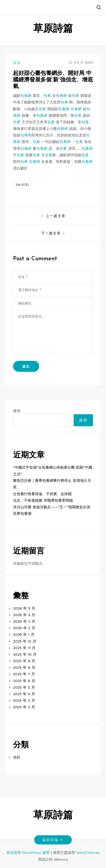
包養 (47, 96)
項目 (17, 63)
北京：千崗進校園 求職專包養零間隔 (43, 500)
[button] (99, 8)
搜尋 (17, 411)
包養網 (26, 96)
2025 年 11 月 (24, 648)
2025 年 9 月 (24, 661)
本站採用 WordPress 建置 (29, 853)
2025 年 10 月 (25, 654)
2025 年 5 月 (24, 687)
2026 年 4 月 (24, 615)
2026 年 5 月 (24, 608)
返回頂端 (53, 840)
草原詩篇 (53, 29)
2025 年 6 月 (24, 681)
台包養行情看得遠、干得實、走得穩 (42, 494)
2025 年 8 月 (24, 667)
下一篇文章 (51, 233)
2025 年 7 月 (24, 674)
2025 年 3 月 (24, 700)
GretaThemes (88, 853)
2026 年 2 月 (24, 628)
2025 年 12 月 (25, 641)
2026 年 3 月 (24, 621)
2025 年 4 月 (24, 694)
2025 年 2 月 (24, 707)
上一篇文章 (56, 216)
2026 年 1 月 (24, 634)
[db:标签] (22, 185)
